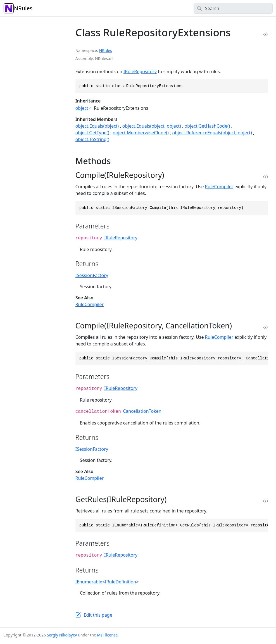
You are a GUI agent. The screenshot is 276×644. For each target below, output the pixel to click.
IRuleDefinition (120, 582)
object (82, 108)
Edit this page (98, 615)
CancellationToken (142, 411)
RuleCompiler (219, 187)
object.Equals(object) (97, 126)
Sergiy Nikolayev (62, 635)
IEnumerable (89, 582)
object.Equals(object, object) (152, 126)
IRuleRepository (140, 71)
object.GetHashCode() (207, 126)
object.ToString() (92, 139)
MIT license (108, 635)
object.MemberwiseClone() (141, 133)
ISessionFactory (92, 275)
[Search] (233, 8)
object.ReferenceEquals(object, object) (212, 133)
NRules (18, 8)
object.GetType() (92, 133)
